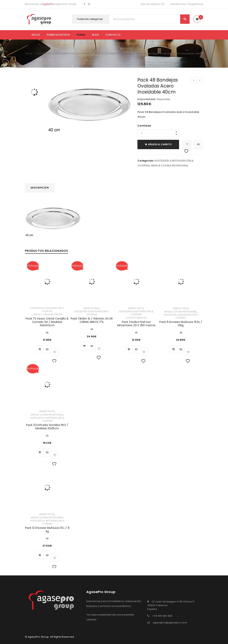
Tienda (81, 35)
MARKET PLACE (136, 308)
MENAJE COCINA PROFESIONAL (113, 53)
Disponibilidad (147, 99)
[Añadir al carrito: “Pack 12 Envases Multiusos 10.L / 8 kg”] (40, 555)
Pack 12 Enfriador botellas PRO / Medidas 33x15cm (47, 427)
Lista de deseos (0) (153, 4)
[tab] (40, 188)
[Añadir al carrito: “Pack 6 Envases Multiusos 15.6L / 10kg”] (173, 349)
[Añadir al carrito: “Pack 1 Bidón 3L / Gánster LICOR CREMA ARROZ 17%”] (84, 346)
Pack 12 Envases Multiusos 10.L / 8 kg (47, 530)
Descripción (40, 188)
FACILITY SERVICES (137, 318)
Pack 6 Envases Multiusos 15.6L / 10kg (181, 324)
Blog (96, 35)
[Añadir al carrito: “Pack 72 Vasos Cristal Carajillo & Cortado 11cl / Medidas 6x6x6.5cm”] (40, 349)
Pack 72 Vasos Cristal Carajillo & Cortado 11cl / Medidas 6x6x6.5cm (47, 322)
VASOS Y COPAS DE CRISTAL (48, 314)
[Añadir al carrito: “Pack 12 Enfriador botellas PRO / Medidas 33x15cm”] (40, 452)
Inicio (36, 35)
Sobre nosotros (58, 35)
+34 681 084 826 (162, 616)
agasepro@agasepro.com (170, 623)
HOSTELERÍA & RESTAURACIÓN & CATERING (63, 53)
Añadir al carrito (160, 144)
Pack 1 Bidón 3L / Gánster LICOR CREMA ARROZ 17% (92, 320)
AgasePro (48, 4)
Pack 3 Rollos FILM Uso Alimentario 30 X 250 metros (136, 324)
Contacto (113, 35)
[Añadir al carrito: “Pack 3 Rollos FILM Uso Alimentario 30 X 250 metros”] (129, 349)
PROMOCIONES (91, 308)
